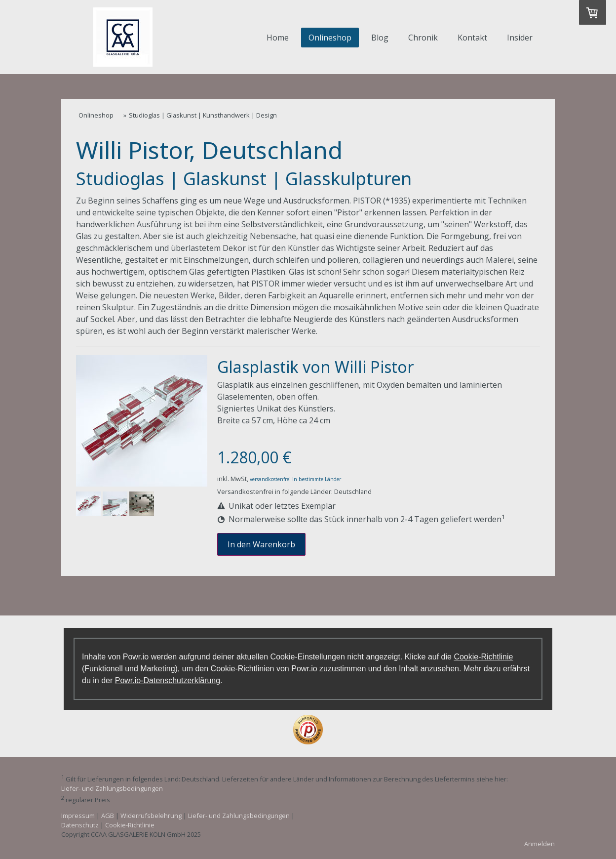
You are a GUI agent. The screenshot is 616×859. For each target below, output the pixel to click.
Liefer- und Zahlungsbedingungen (112, 788)
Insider (520, 38)
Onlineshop (330, 38)
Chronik (423, 38)
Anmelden (539, 844)
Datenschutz (80, 825)
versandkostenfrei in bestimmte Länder (295, 479)
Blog (380, 38)
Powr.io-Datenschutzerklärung (168, 680)
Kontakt (472, 38)
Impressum (78, 816)
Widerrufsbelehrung (151, 816)
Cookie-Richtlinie (483, 657)
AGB (108, 816)
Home (278, 38)
